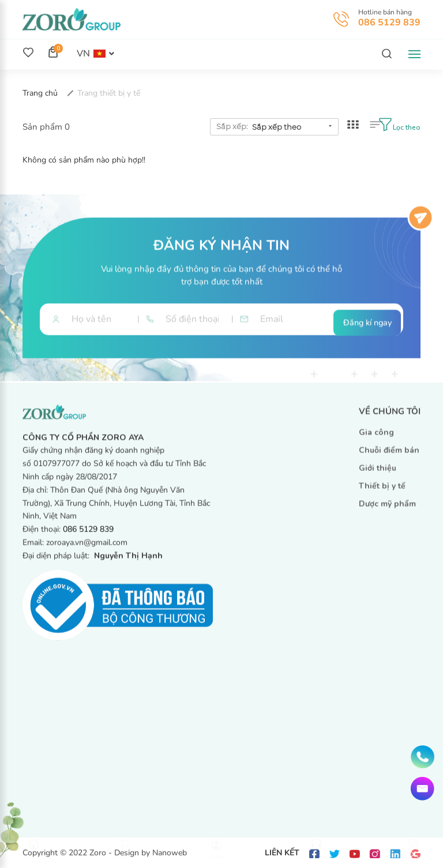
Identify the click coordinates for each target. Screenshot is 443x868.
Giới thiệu (378, 473)
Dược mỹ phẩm (387, 509)
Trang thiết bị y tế (109, 93)
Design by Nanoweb (151, 853)
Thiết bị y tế (382, 491)
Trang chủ (41, 93)
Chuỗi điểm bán (389, 456)
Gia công (376, 438)
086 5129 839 (389, 22)
